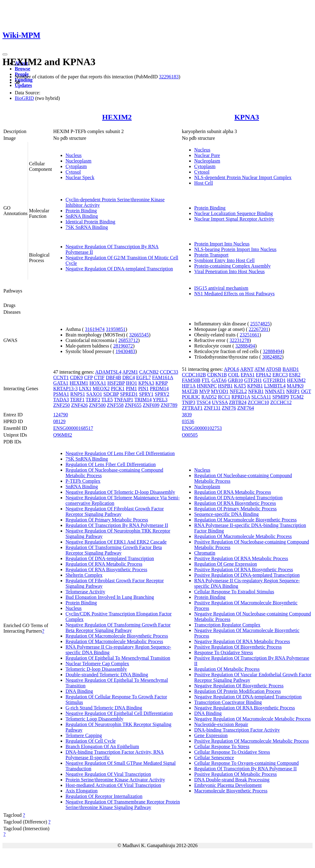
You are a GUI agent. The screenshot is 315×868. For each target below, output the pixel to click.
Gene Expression (211, 735)
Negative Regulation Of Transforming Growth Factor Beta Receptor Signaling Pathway (118, 628)
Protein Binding (81, 211)
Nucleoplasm (78, 161)
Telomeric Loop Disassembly (94, 719)
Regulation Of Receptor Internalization (104, 796)
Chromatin (205, 553)
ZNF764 (245, 408)
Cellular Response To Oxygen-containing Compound (246, 763)
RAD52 (209, 397)
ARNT (247, 369)
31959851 (116, 329)
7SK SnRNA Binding (87, 227)
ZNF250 (62, 405)
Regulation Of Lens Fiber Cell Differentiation (111, 464)
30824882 (272, 357)
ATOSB (273, 369)
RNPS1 (78, 394)
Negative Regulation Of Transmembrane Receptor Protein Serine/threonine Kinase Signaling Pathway (123, 805)
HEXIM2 (117, 117)
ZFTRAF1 (192, 408)
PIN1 (143, 389)
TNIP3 (189, 402)
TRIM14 (143, 400)
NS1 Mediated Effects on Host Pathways (234, 294)
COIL (234, 375)
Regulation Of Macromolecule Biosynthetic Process (117, 636)
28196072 (123, 346)
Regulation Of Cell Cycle (91, 741)
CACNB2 (149, 372)
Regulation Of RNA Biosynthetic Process (106, 570)
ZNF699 (151, 405)
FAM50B (191, 380)
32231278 (239, 340)
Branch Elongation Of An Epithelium (102, 746)
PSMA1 (61, 394)
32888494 (245, 346)
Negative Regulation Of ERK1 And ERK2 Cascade (116, 542)
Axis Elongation (82, 791)
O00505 (190, 435)
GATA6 (219, 380)
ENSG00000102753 (202, 428)
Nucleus (74, 155)
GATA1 (61, 383)
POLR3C (191, 397)
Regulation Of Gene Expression (225, 564)
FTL (206, 380)
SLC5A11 (261, 397)
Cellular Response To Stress (222, 746)
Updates (23, 85)
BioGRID (24, 98)
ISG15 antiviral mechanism (221, 288)
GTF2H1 (253, 380)
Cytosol (73, 172)
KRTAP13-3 (66, 389)
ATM (260, 369)
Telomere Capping (84, 735)
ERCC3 (280, 375)
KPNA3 (247, 117)
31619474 (95, 329)
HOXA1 (98, 383)
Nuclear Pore (207, 155)
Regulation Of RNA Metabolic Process (104, 564)
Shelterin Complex (84, 575)
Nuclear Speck (80, 177)
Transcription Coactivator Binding (228, 702)
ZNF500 (97, 405)
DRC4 (129, 377)
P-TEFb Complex (83, 481)
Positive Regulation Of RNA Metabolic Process (241, 558)
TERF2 (93, 400)
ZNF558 (115, 405)
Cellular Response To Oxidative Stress (232, 752)
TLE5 (107, 400)
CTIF (99, 377)
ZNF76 (229, 408)
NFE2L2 (238, 391)
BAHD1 (291, 369)
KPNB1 (255, 386)
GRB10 (235, 380)
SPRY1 (146, 394)
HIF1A (189, 386)
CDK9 (77, 377)
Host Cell (203, 183)
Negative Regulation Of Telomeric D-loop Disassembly (120, 492)
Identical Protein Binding (90, 222)
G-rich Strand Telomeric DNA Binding (104, 708)
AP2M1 (130, 372)
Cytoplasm (76, 166)
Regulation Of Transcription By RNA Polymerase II (117, 525)
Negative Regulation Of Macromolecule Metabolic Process (252, 719)
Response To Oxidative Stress (223, 652)
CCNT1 (61, 377)
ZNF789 (169, 405)
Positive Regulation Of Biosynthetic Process (238, 647)
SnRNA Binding (82, 216)
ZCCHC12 (281, 402)
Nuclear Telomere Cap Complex (97, 664)
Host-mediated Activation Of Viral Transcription (113, 785)
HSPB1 (225, 386)
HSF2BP (116, 383)
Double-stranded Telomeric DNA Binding (107, 675)
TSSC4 (203, 402)
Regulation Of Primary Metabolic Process (107, 520)
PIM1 (131, 389)
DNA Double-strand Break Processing (232, 780)
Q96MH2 (63, 435)
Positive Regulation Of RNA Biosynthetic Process (243, 570)
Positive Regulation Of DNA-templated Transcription (247, 575)
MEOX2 (101, 389)
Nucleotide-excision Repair (221, 724)
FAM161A (163, 377)
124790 (61, 415)
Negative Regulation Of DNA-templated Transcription (119, 269)
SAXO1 (94, 394)
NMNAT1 (275, 391)
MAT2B (190, 391)
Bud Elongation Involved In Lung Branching (110, 597)
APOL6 (232, 369)
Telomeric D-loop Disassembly (96, 669)
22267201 (258, 329)
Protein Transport (211, 255)
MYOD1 (220, 391)
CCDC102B (194, 375)
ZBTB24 (238, 402)
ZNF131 (212, 408)
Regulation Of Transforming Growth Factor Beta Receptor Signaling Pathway (114, 550)
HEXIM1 (79, 383)
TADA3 (61, 400)
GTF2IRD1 (274, 380)
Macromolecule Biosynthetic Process (231, 791)
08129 (59, 421)
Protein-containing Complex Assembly (232, 266)
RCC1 (224, 397)
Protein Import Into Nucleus (222, 244)
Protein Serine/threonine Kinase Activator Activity (115, 780)
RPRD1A (241, 397)
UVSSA (220, 402)
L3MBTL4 (275, 386)
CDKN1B (217, 375)
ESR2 (295, 375)
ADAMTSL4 (108, 372)
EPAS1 (248, 375)
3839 (187, 415)
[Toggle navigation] (5, 54)
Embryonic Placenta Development (228, 785)
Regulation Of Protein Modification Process (237, 691)
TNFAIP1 (124, 400)
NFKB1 (256, 391)
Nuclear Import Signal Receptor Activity (234, 219)
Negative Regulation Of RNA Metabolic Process (242, 641)
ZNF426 (79, 405)
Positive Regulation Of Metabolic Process (235, 774)
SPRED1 (129, 394)
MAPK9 (295, 386)
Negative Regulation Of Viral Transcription (108, 774)
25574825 (260, 324)
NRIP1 (293, 391)
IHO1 (131, 383)
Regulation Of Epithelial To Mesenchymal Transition (118, 658)
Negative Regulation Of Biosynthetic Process (239, 686)
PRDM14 (159, 389)
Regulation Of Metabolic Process (227, 669)
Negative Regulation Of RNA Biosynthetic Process (245, 708)
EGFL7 (144, 377)
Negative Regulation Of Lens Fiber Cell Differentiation (120, 453)
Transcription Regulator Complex (227, 625)
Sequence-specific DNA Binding (226, 514)
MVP (205, 391)
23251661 (249, 335)
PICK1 (118, 389)
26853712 (128, 340)
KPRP (161, 383)
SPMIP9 (281, 397)
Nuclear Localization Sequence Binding (233, 213)
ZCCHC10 (258, 402)
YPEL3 (160, 400)
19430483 (126, 351)
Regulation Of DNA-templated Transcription (110, 558)
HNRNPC (207, 386)
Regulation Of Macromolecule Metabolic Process (114, 641)
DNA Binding (79, 691)
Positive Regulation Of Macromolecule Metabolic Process (251, 741)
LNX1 (85, 389)
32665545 (139, 335)
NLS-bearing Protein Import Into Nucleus (235, 249)
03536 (188, 421)
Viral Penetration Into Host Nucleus (229, 271)
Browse (22, 69)
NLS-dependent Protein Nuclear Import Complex (243, 177)
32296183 (169, 77)
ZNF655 (133, 405)
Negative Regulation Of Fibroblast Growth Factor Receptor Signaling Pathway (115, 511)
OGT (306, 391)
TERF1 (77, 400)
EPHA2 (264, 375)
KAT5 (240, 386)
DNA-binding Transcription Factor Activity (237, 730)
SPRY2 (162, 394)
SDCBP (111, 394)
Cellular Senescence (214, 758)
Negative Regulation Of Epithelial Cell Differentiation (119, 713)
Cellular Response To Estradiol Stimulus (234, 592)
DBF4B (114, 377)
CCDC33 (169, 372)
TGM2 (297, 397)
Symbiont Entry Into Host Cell (224, 260)
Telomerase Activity (85, 592)
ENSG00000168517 (73, 428)
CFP (88, 377)
